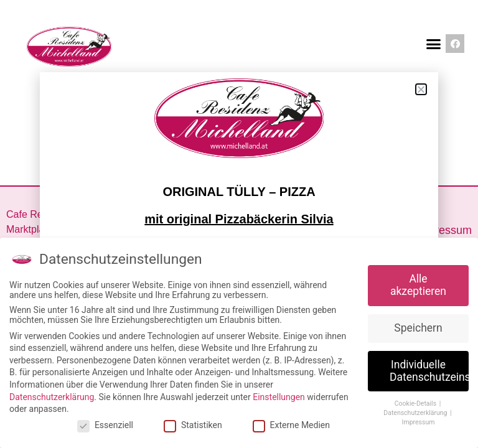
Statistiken (193, 425)
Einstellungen (279, 397)
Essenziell (105, 425)
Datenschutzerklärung (52, 397)
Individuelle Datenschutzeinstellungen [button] (429, 371)
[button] (433, 44)
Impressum (444, 230)
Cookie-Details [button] (416, 404)
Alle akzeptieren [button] (418, 285)
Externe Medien (291, 425)
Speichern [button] (418, 328)
